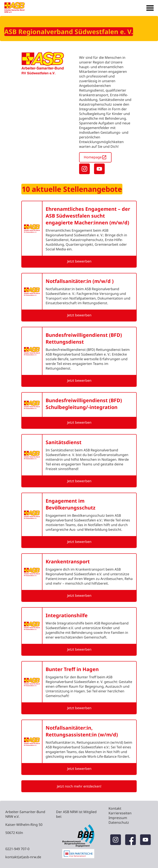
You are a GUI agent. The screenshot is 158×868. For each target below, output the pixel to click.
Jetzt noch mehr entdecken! (79, 786)
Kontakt (115, 808)
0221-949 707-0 (17, 849)
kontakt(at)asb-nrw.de (23, 857)
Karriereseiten (120, 813)
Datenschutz (119, 822)
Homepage (95, 157)
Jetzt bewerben (79, 261)
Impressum (118, 818)
